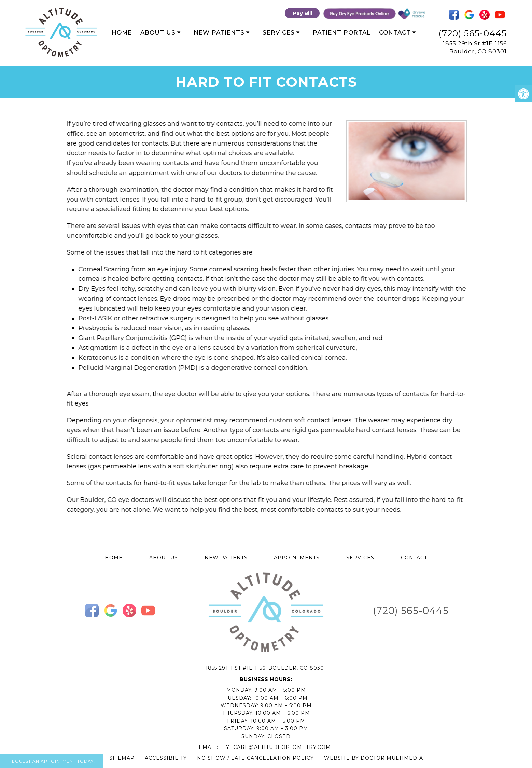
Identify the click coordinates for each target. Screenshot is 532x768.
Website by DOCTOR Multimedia (374, 758)
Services (279, 32)
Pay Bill (302, 13)
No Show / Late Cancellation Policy (255, 758)
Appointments (297, 558)
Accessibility (166, 758)
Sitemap (122, 758)
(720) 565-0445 (473, 33)
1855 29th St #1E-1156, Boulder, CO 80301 (266, 668)
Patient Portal (342, 32)
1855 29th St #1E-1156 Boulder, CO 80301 (475, 47)
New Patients (219, 32)
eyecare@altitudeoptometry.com (277, 747)
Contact (395, 32)
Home (122, 32)
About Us (158, 32)
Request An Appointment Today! (52, 761)
